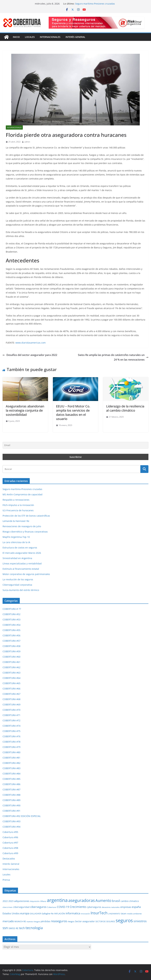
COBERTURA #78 (11, 742)
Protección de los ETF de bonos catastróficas (26, 516)
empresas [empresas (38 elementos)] (126, 907)
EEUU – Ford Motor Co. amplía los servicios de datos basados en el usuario (73, 412)
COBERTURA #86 (11, 784)
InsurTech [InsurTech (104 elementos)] (99, 913)
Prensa (6, 880)
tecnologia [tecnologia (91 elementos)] (34, 928)
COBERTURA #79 (11, 747)
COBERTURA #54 (11, 625)
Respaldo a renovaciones (16, 500)
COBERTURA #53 (11, 620)
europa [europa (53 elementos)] (25, 913)
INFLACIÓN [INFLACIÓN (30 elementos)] (60, 914)
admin (27, 142)
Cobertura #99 (10, 853)
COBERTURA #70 (11, 710)
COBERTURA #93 (11, 821)
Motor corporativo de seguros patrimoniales (26, 574)
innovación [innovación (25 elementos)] (85, 914)
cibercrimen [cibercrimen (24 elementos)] (8, 907)
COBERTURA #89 (11, 800)
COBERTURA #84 (11, 774)
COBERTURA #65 (11, 683)
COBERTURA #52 (11, 614)
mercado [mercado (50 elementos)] (8, 921)
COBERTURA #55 (11, 630)
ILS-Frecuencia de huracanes (18, 510)
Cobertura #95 (10, 832)
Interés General (75, 37)
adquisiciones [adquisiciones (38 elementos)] (22, 901)
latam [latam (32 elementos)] (124, 914)
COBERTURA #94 (11, 827)
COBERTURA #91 (11, 811)
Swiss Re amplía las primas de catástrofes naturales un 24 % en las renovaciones (113, 357)
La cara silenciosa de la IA (16, 542)
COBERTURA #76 (11, 736)
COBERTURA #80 (11, 752)
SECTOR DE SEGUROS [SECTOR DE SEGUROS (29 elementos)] (105, 921)
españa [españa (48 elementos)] (136, 907)
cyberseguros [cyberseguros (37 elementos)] (94, 907)
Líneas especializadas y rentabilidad (22, 563)
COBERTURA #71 (11, 715)
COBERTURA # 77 (12, 609)
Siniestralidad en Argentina (17, 558)
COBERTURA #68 (11, 699)
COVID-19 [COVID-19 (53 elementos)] (63, 907)
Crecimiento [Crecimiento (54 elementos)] (78, 907)
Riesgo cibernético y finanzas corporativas (25, 532)
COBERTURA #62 (11, 667)
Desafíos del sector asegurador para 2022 (30, 355)
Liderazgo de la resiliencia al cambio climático (125, 408)
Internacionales (50, 37)
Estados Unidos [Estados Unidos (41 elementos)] (11, 913)
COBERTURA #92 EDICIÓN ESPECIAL (22, 816)
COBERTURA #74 (11, 726)
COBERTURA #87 (11, 789)
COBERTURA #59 (11, 651)
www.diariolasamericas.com (30, 343)
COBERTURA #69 (11, 704)
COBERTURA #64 (11, 678)
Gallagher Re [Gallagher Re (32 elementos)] (48, 914)
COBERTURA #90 (11, 805)
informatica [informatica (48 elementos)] (73, 913)
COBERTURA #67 (11, 694)
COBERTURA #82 (11, 763)
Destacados (9, 859)
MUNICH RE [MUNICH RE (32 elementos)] (20, 921)
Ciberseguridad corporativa (17, 585)
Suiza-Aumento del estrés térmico (21, 590)
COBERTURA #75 (11, 731)
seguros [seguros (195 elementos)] (124, 920)
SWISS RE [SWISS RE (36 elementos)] (13, 928)
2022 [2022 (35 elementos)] (5, 901)
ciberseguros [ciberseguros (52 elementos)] (38, 907)
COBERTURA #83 (11, 768)
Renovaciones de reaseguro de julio (22, 526)
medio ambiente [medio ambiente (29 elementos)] (134, 914)
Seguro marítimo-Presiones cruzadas (95, 4)
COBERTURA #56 (11, 635)
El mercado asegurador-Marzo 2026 (22, 553)
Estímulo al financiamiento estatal (21, 569)
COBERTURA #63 (11, 673)
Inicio (16, 37)
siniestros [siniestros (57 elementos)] (140, 921)
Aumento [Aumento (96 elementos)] (103, 901)
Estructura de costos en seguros (20, 548)
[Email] (75, 445)
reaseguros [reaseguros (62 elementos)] (59, 921)
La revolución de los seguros (18, 579)
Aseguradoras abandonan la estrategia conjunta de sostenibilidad (25, 410)
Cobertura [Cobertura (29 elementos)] (52, 907)
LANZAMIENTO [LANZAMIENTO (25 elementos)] (114, 914)
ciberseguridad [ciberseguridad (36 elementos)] (21, 907)
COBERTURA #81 (11, 758)
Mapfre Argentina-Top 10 (16, 537)
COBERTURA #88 (11, 795)
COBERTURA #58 (11, 646)
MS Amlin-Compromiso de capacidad (22, 494)
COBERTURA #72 (11, 720)
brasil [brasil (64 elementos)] (116, 901)
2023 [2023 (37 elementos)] (11, 901)
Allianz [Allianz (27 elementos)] (43, 901)
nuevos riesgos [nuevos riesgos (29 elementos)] (33, 921)
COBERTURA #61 (11, 662)
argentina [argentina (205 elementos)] (57, 900)
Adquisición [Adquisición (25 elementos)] (35, 901)
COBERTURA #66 (11, 689)
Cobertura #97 (10, 843)
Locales (30, 37)
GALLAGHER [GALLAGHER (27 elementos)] (35, 914)
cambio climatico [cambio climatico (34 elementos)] (130, 901)
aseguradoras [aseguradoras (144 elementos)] (82, 900)
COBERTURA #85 (11, 779)
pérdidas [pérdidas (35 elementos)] (45, 921)
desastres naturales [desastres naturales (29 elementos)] (111, 907)
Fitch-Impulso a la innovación (18, 505)
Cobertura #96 (10, 837)
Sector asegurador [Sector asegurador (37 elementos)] (85, 921)
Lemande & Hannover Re (16, 521)
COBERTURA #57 (11, 641)
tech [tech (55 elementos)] (22, 928)
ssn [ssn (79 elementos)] (5, 928)
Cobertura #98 (10, 848)
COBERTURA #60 (11, 657)
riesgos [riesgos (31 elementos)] (71, 921)
